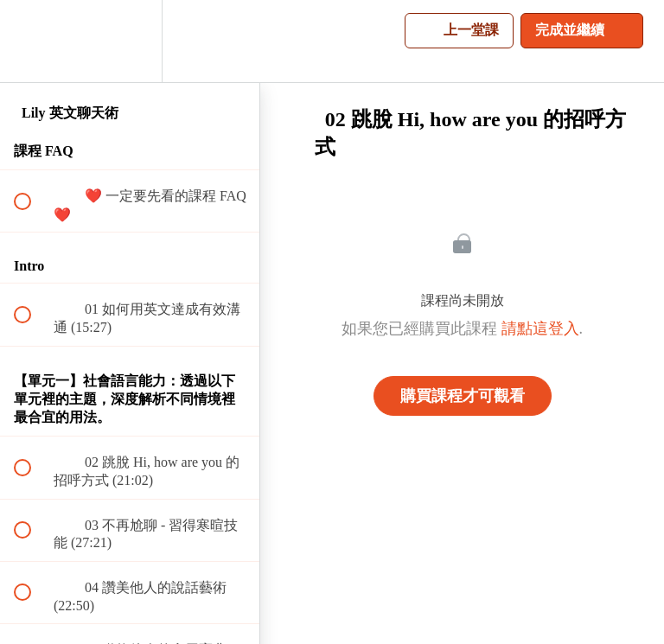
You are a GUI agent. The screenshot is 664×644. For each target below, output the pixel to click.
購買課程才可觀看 (463, 396)
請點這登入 (540, 328)
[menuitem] (130, 41)
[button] (32, 41)
